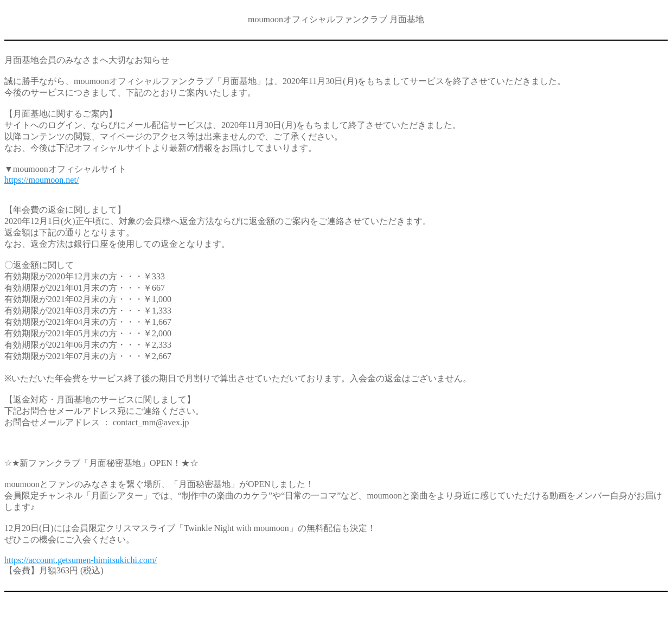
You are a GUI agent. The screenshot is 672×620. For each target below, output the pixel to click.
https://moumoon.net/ (41, 180)
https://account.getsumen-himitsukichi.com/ (81, 560)
